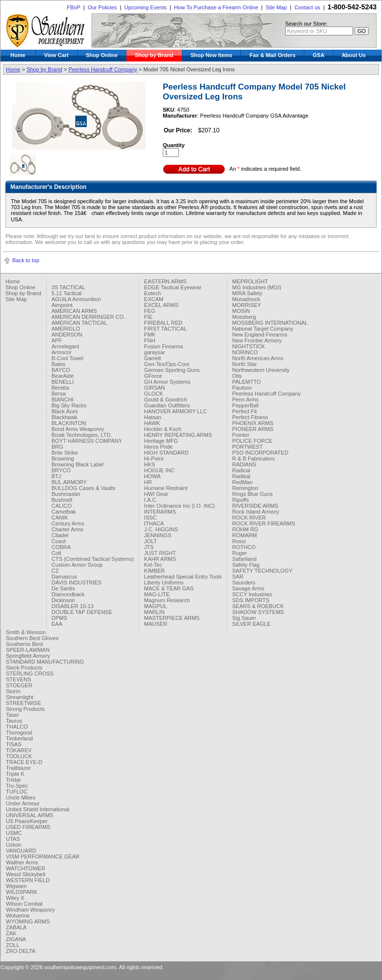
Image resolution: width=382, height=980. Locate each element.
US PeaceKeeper (27, 821)
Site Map (276, 7)
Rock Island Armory (255, 512)
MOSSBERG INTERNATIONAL (270, 323)
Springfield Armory (28, 656)
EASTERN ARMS (165, 281)
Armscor (62, 352)
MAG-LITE (157, 594)
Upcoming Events (146, 7)
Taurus (14, 721)
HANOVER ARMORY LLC (176, 411)
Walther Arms (22, 862)
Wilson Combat (24, 904)
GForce (153, 376)
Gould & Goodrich (165, 399)
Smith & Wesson (26, 632)
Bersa (59, 394)
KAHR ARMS (160, 559)
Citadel (60, 535)
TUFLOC (17, 792)
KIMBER (154, 571)
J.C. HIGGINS (161, 529)
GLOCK (154, 394)
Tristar (14, 780)
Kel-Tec (153, 565)
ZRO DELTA (21, 951)
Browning (63, 459)
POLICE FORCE (252, 441)
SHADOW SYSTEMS (258, 612)
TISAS (14, 744)
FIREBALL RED (163, 323)
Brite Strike (65, 453)
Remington (245, 488)
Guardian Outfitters (167, 405)
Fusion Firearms (163, 346)
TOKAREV (19, 750)
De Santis (63, 588)
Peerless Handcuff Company (103, 69)
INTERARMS (160, 512)
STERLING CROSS (30, 674)
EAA (57, 624)
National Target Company (263, 329)
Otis (237, 376)
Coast (59, 541)
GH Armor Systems (167, 382)
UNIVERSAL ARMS (29, 815)
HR (148, 482)
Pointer (241, 435)
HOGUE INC (159, 470)
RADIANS (244, 464)
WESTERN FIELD (28, 880)
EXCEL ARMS (161, 305)
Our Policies (102, 7)
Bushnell (62, 500)
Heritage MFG (161, 441)
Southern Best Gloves (32, 638)
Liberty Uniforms (164, 582)
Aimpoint (62, 305)
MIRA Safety (247, 293)
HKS (150, 464)
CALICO (62, 506)
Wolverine (18, 916)
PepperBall (245, 405)
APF (57, 340)
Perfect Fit (244, 411)
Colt (57, 553)
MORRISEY (247, 305)
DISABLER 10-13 (73, 606)
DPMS (59, 618)
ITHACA (154, 523)
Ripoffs (240, 500)
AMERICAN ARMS (74, 311)
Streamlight (20, 697)
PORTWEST (247, 447)
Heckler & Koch (163, 429)
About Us (354, 55)
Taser (13, 715)
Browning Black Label (78, 464)
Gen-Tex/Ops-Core (167, 364)
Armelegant (65, 346)
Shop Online (102, 55)
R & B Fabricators (253, 459)
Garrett (152, 358)
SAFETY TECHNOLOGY (262, 571)
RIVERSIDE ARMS (255, 506)
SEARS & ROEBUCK (258, 606)
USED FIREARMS (28, 827)
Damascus (64, 577)
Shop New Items (212, 55)
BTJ (57, 476)
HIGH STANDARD (166, 453)
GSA (319, 55)
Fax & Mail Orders (272, 55)
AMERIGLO (66, 329)
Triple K (15, 774)
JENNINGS (158, 535)
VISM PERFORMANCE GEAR (43, 857)
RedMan (242, 482)
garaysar (155, 352)
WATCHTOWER (26, 868)
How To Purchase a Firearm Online (216, 7)
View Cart (57, 55)
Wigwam (16, 886)
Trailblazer (18, 768)
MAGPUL (155, 606)
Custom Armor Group (77, 565)
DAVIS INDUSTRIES (77, 582)
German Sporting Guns (172, 370)
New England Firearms (260, 335)
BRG (58, 447)
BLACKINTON (69, 423)
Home (18, 55)
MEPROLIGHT (250, 281)
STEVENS (18, 679)
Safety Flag (246, 565)
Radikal (241, 476)
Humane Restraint (166, 488)
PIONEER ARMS (253, 429)
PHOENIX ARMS (253, 423)
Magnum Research (167, 600)
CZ (55, 571)
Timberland (19, 738)
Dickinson (63, 600)
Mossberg (244, 317)
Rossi (239, 541)
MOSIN (241, 311)
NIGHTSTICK (249, 346)
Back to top (26, 260)
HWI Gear (156, 494)
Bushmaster (66, 494)
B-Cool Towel (68, 358)
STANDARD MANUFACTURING (45, 662)
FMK (150, 335)
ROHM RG (245, 529)
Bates (59, 364)
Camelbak (64, 512)
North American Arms (258, 358)
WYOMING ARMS (28, 921)
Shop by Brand (154, 55)
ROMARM (244, 535)
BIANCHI (63, 399)
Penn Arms (245, 399)
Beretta (60, 388)
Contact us (308, 7)
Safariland (244, 559)
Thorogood (19, 733)
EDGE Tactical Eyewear (173, 287)
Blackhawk (65, 417)
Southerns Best (24, 644)
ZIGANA (16, 939)
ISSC (150, 518)
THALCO (17, 727)
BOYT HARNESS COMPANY (87, 441)
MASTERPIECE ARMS (172, 618)
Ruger (239, 553)
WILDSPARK (22, 892)
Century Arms (68, 523)
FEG (150, 311)
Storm (13, 691)
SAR (238, 577)
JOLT (150, 541)
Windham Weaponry (30, 910)
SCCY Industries (252, 594)
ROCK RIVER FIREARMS (264, 523)
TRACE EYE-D (24, 762)
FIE (148, 317)
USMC (14, 833)
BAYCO (61, 370)
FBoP (73, 7)
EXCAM (154, 299)
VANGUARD (21, 851)
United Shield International (38, 809)
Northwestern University (261, 370)
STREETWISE (24, 703)
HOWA (152, 476)
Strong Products (25, 709)
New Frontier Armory (257, 340)
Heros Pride (158, 447)
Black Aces (65, 411)
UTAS (13, 839)
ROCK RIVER (249, 518)
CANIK (60, 518)
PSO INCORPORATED (260, 453)
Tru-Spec (17, 786)
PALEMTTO (246, 382)
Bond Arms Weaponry (78, 429)
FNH (150, 340)
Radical (241, 470)
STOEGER (19, 685)
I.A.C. (151, 500)
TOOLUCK (19, 756)
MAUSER (156, 624)
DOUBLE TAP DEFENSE (82, 612)
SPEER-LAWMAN (28, 650)
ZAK (11, 933)
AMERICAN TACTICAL (79, 323)
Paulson (242, 388)
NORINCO (245, 352)
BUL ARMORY (69, 482)
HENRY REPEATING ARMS (178, 435)
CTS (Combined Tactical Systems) (93, 559)
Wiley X (15, 898)
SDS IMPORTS (251, 600)
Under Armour (23, 803)
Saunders (244, 582)
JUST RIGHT (160, 553)
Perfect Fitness (250, 417)
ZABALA (16, 927)
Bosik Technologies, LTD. (82, 435)
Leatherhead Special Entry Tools (183, 577)
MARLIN (154, 612)
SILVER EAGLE (251, 624)
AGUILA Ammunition (76, 299)
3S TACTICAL (69, 287)
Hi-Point (154, 459)
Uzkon (14, 845)
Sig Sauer (244, 618)
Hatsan (153, 417)
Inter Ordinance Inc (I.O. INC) (179, 506)
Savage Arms (248, 588)
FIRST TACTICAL (165, 329)
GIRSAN (154, 388)
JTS (149, 547)
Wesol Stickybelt (26, 874)
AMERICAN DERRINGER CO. (88, 317)
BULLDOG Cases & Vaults (84, 488)
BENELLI (63, 382)
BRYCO (61, 470)
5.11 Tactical (67, 293)
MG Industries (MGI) (257, 287)
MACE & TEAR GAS (169, 588)
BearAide (63, 376)
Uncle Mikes (21, 797)
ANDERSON (67, 335)
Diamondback (68, 594)
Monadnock (246, 299)
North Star (244, 364)
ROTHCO (244, 547)
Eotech (152, 293)
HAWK (152, 423)
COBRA (61, 547)
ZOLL (13, 945)
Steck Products (24, 668)
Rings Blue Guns (252, 494)
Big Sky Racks (69, 405)
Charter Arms (68, 529)
